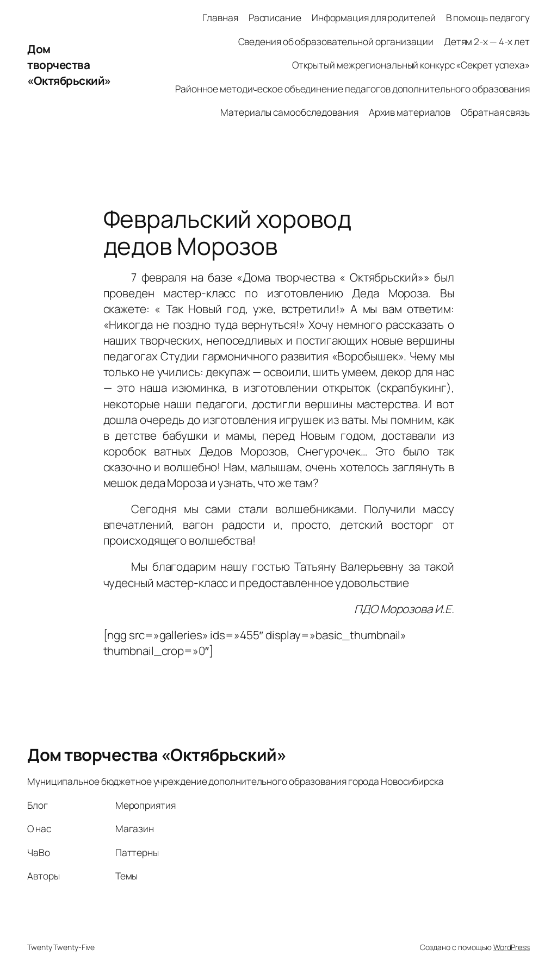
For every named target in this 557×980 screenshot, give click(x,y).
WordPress (512, 947)
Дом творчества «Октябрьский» (69, 65)
